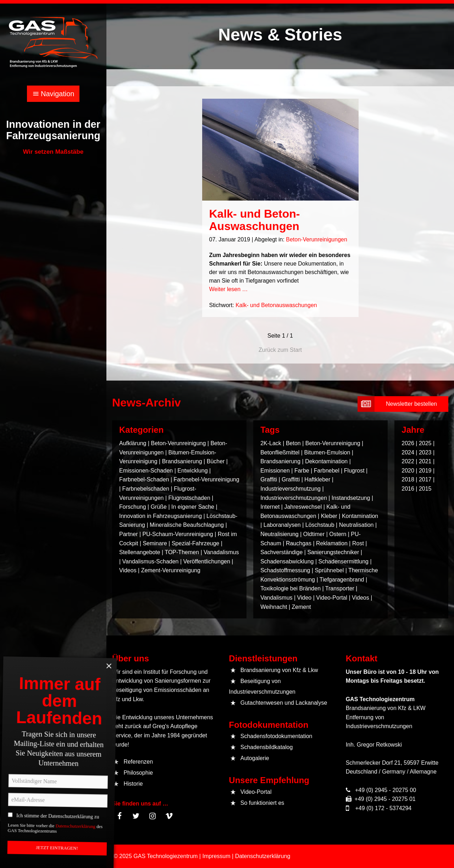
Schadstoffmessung (285, 570)
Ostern (338, 534)
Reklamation (332, 543)
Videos (128, 570)
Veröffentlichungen (207, 561)
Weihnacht (274, 607)
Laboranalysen (282, 525)
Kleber (329, 516)
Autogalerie (255, 758)
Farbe (302, 471)
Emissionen (275, 471)
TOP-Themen (182, 552)
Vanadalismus (221, 552)
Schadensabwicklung (287, 561)
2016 (408, 489)
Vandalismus (276, 598)
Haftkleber (317, 479)
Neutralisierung (279, 534)
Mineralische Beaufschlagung (187, 525)
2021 (425, 461)
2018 (408, 479)
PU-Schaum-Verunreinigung (178, 534)
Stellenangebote (140, 552)
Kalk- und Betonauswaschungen (276, 305)
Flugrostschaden (189, 498)
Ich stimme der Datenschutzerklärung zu (65, 831)
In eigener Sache (193, 507)
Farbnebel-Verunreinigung (207, 479)
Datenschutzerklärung (83, 847)
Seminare (155, 543)
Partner (128, 534)
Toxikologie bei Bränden (290, 588)
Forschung (133, 507)
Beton (293, 443)
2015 (425, 489)
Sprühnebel (329, 570)
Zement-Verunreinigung (171, 570)
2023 (425, 452)
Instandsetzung (351, 498)
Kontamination (360, 516)
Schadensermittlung (344, 561)
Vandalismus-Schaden (151, 561)
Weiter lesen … (229, 289)
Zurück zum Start (280, 350)
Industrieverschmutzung (290, 489)
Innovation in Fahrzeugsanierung (160, 516)
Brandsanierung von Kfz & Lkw (279, 670)
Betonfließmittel (280, 452)
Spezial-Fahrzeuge (195, 543)
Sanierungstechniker (333, 552)
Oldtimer (314, 534)
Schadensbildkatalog (267, 747)
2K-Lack (271, 443)
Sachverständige (281, 552)
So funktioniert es (262, 803)
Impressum (216, 856)
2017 (425, 479)
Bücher (216, 461)
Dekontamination (326, 461)
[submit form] (403, 404)
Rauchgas (299, 543)
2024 (408, 452)
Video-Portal (332, 598)
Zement (301, 607)
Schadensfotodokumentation (276, 736)
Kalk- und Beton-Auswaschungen (255, 220)
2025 (425, 443)
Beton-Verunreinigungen (317, 239)
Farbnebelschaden (146, 489)
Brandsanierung (182, 461)
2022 (408, 461)
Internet (270, 507)
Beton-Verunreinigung (179, 443)
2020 (408, 471)
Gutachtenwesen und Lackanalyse (284, 703)
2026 (408, 443)
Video (304, 598)
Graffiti (269, 479)
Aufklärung (133, 443)
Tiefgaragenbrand (342, 580)
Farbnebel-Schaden (144, 479)
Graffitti (291, 479)
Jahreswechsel (303, 507)
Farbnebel (327, 471)
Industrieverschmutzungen (294, 498)
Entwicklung (192, 471)
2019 (425, 471)
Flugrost (354, 471)
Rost (358, 543)
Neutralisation (356, 525)
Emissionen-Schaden (146, 471)
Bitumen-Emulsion (327, 452)
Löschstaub (320, 525)
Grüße (159, 507)
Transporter (340, 588)
